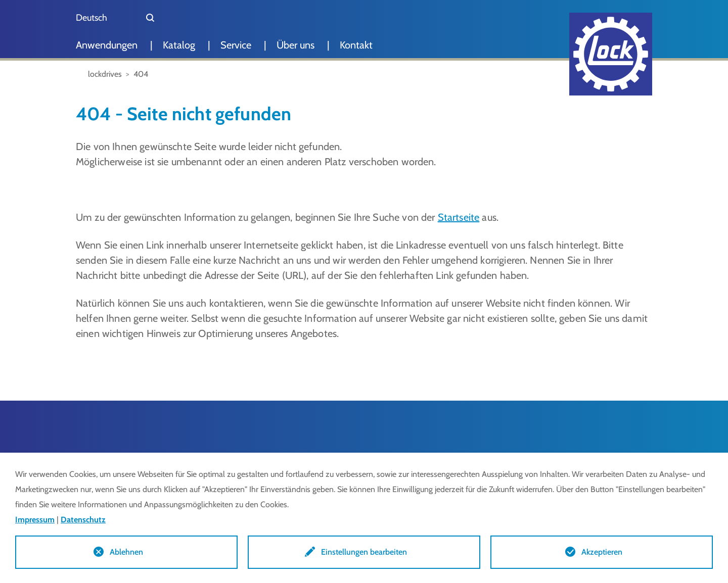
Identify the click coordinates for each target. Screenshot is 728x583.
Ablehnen (126, 552)
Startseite (459, 217)
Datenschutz (83, 520)
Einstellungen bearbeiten (364, 552)
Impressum (35, 520)
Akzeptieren (602, 552)
